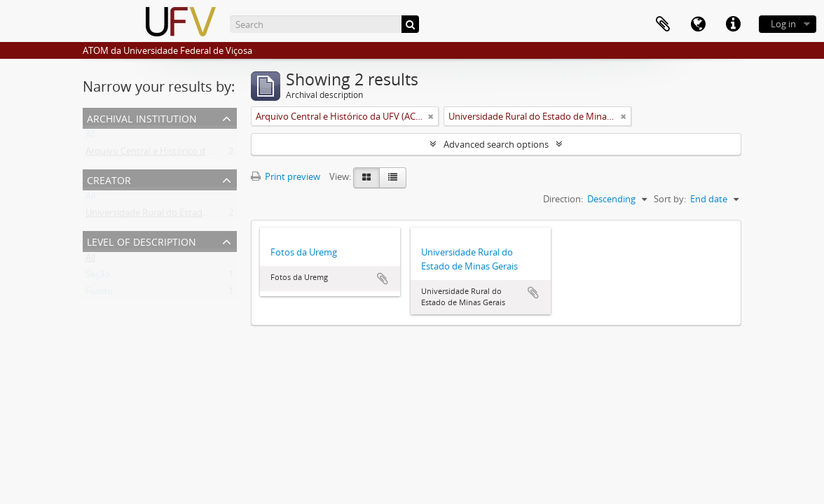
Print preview (286, 176)
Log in (783, 24)
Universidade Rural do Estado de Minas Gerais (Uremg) (199, 216)
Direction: (563, 199)
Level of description (142, 240)
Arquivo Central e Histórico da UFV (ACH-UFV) (180, 154)
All (90, 137)
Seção (98, 277)
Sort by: (670, 199)
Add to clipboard (383, 279)
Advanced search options (496, 144)
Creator (109, 179)
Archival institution (142, 117)
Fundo (99, 294)
